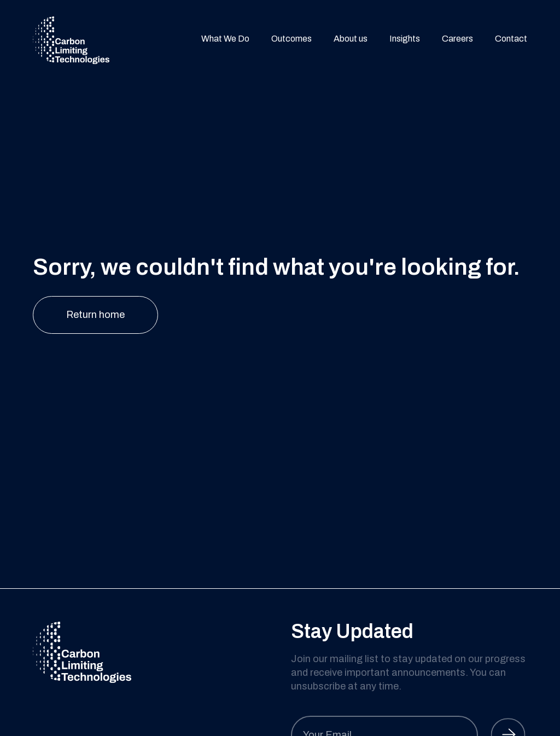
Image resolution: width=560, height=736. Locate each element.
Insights (405, 40)
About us (351, 40)
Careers (457, 40)
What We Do (225, 40)
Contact (511, 40)
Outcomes (291, 40)
